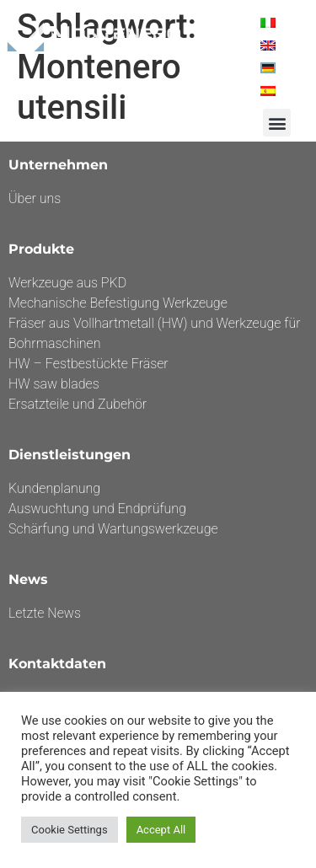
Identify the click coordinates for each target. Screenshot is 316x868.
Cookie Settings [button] (70, 830)
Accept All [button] (161, 830)
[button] (277, 123)
